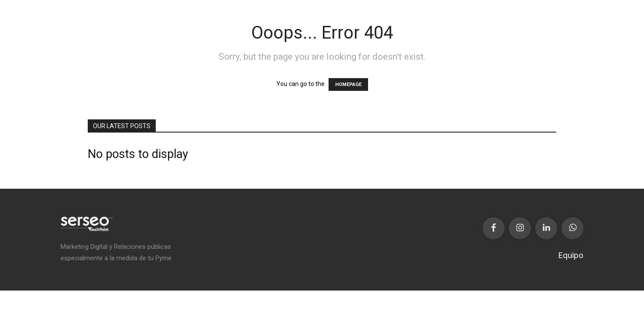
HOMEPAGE (348, 84)
